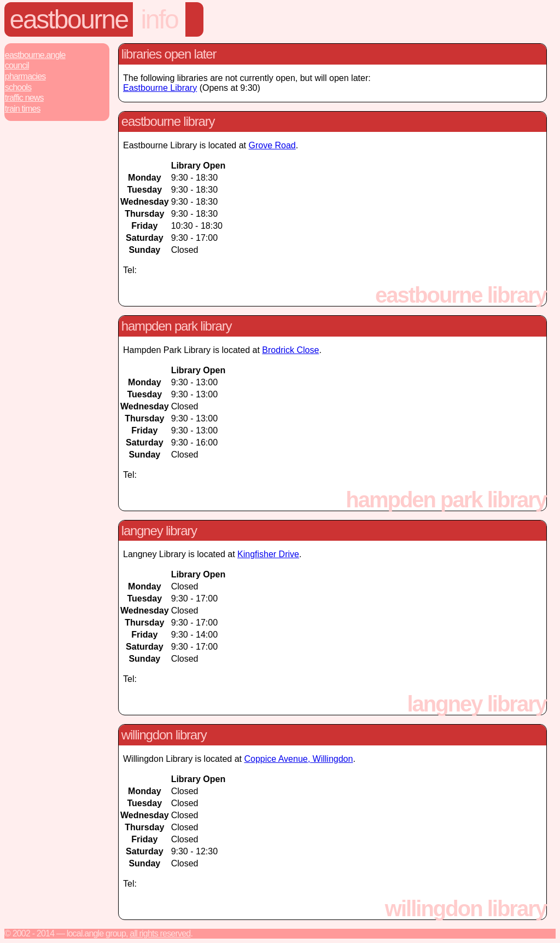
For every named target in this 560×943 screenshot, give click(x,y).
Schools (18, 87)
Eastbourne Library (160, 88)
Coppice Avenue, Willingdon (298, 759)
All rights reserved (160, 933)
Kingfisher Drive (268, 554)
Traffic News (24, 98)
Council (17, 65)
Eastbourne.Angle (35, 55)
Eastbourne (69, 19)
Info (159, 19)
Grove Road (272, 145)
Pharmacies (25, 76)
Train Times (23, 109)
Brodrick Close (290, 350)
